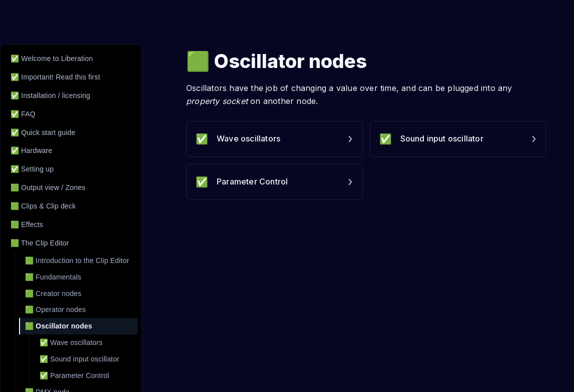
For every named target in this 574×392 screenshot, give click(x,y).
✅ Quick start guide (43, 132)
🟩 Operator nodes (55, 309)
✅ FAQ (23, 114)
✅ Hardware (32, 150)
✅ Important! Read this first (55, 77)
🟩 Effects (27, 224)
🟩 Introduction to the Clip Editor (77, 260)
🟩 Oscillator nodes (59, 326)
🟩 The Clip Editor (40, 243)
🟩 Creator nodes (53, 293)
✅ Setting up (32, 169)
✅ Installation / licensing (50, 95)
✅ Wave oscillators (71, 342)
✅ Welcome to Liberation (52, 58)
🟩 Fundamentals (53, 277)
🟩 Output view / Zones (48, 187)
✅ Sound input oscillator (80, 359)
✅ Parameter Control (74, 375)
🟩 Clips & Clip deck (43, 206)
